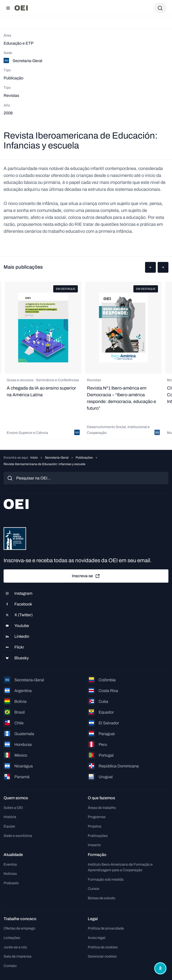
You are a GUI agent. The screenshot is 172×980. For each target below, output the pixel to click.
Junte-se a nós (15, 947)
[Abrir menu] (8, 8)
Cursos (94, 889)
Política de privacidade (106, 928)
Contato (10, 966)
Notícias (10, 874)
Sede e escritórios (18, 836)
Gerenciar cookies (102, 956)
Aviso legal (97, 938)
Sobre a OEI (13, 808)
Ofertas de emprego (19, 928)
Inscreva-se (86, 576)
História (10, 817)
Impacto (94, 845)
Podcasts (11, 883)
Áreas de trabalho (102, 808)
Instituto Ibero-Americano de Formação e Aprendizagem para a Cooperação (120, 867)
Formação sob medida (106, 879)
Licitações (12, 938)
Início (34, 458)
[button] (150, 267)
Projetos (95, 826)
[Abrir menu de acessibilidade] (160, 968)
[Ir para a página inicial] (21, 8)
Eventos (10, 864)
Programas (97, 817)
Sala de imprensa (18, 956)
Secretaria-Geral (57, 458)
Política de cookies (103, 947)
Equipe (9, 826)
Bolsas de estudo (101, 898)
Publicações (84, 458)
